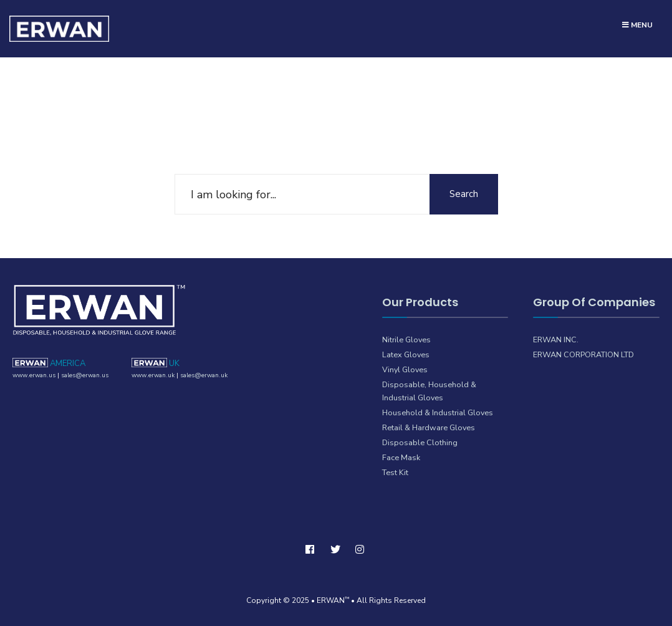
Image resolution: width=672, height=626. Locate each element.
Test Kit (395, 472)
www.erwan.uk (153, 375)
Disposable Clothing (420, 442)
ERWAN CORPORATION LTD (583, 354)
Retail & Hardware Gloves (429, 427)
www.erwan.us (34, 375)
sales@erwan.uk (204, 375)
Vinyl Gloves (405, 369)
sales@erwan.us (85, 375)
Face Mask (401, 457)
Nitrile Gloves (406, 339)
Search (464, 194)
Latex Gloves (406, 354)
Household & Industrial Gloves (438, 412)
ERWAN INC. (556, 339)
